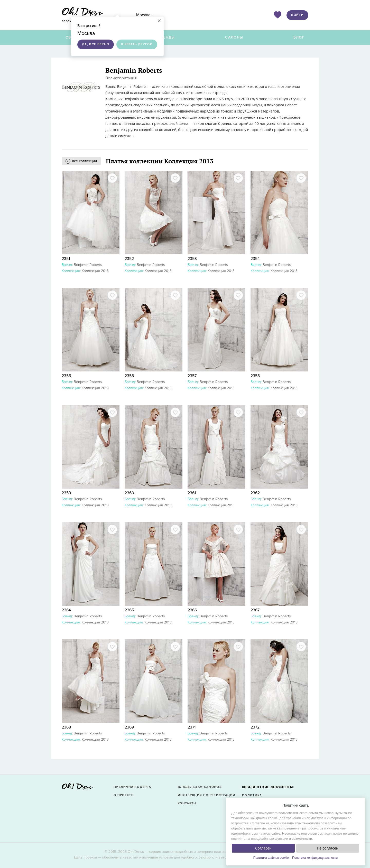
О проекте (123, 795)
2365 (129, 610)
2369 (129, 727)
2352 (129, 259)
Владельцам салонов (200, 787)
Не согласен (328, 848)
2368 (66, 727)
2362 (255, 493)
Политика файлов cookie (271, 858)
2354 (255, 259)
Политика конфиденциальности (315, 858)
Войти (297, 15)
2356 (129, 376)
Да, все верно (96, 44)
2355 (66, 376)
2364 (66, 610)
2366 (192, 610)
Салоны (234, 37)
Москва (143, 15)
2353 (192, 259)
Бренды (166, 37)
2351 (66, 259)
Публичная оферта (132, 787)
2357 (192, 376)
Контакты (187, 803)
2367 (255, 610)
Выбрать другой (137, 44)
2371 (192, 727)
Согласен (263, 848)
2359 (66, 493)
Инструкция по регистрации (207, 795)
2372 (255, 727)
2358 (255, 376)
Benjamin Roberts (88, 265)
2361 (192, 493)
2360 (129, 493)
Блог (299, 37)
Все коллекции (84, 161)
